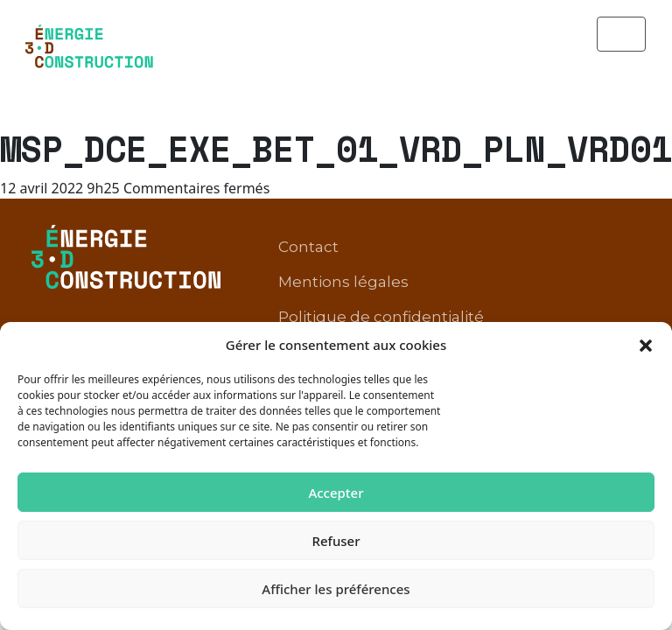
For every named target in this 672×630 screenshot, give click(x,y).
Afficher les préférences (336, 589)
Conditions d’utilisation (365, 291)
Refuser (336, 541)
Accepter (336, 493)
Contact (308, 186)
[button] (646, 345)
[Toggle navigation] (621, 34)
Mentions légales (343, 221)
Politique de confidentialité (381, 256)
